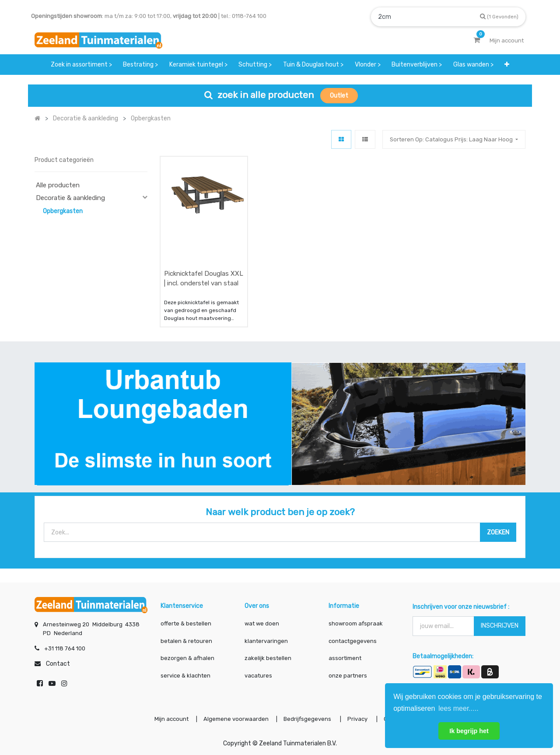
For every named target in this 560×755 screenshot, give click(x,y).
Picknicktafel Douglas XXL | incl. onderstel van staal (204, 279)
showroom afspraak (356, 623)
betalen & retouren (186, 641)
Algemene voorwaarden (236, 719)
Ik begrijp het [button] (469, 731)
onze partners (348, 676)
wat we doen (262, 623)
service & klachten (185, 676)
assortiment (345, 658)
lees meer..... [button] (458, 708)
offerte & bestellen (187, 623)
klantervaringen (266, 641)
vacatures (258, 676)
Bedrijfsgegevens (308, 719)
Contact (58, 664)
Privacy (358, 719)
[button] (507, 65)
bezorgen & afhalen (187, 658)
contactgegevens (353, 641)
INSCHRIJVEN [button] (500, 626)
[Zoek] (499, 16)
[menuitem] (81, 65)
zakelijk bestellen (268, 658)
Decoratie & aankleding (70, 198)
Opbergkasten (63, 211)
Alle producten (58, 185)
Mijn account (171, 719)
